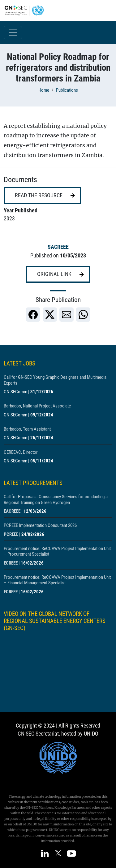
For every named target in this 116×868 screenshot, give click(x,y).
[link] (33, 315)
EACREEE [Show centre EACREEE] (12, 511)
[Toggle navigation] (13, 33)
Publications (67, 90)
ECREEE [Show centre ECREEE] (11, 563)
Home (44, 90)
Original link (54, 274)
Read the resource (39, 195)
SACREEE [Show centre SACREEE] (58, 247)
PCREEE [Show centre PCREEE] (11, 534)
